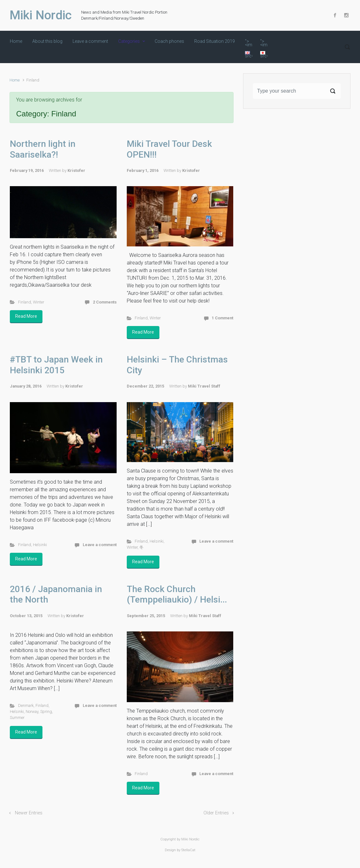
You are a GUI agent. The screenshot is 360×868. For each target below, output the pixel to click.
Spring (46, 711)
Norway (32, 711)
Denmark (26, 705)
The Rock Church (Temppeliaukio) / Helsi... (177, 594)
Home (15, 80)
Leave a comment (100, 545)
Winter (39, 302)
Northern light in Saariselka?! (43, 149)
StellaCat (188, 850)
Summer (17, 718)
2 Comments (105, 302)
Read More (26, 316)
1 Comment (222, 318)
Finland (25, 302)
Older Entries (216, 813)
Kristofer (76, 170)
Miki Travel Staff (204, 386)
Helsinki (40, 545)
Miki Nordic (41, 15)
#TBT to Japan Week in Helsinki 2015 (56, 365)
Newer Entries (29, 813)
